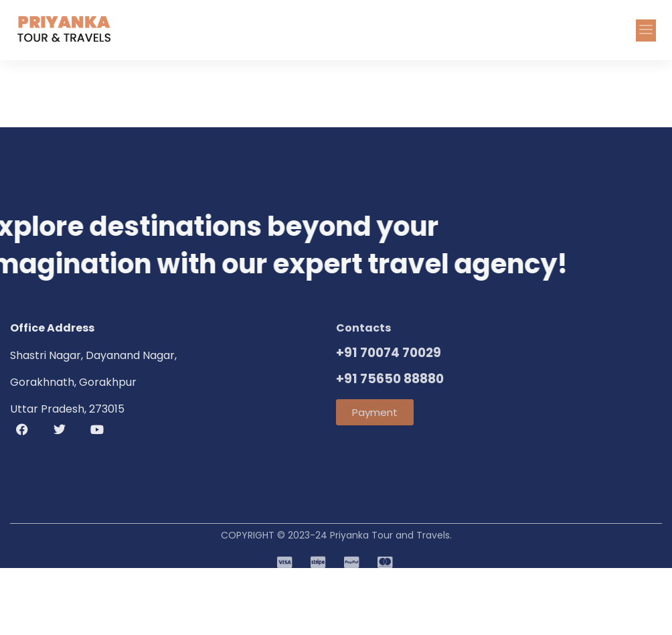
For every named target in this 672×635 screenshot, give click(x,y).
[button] (646, 30)
